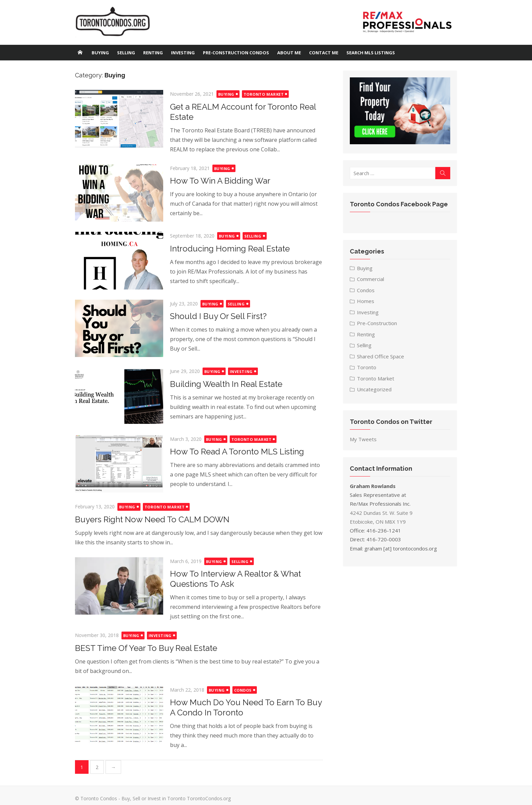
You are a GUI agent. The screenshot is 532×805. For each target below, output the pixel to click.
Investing (183, 53)
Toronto (368, 368)
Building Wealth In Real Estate (224, 384)
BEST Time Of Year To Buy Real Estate (144, 648)
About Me (289, 53)
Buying (100, 53)
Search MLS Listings (371, 53)
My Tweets (364, 440)
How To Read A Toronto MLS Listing (235, 452)
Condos (241, 690)
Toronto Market (261, 94)
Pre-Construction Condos (236, 53)
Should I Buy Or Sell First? (216, 316)
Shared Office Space (382, 357)
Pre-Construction (378, 324)
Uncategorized (375, 390)
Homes (367, 302)
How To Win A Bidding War (218, 181)
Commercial (372, 280)
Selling (126, 53)
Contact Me (324, 53)
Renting (153, 53)
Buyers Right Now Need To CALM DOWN (150, 519)
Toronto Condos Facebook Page (400, 205)
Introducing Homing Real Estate (227, 249)
